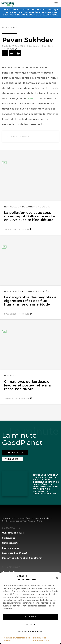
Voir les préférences (30, 632)
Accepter (31, 617)
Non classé (9, 27)
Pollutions (30, 207)
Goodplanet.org (15, 453)
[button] (57, 578)
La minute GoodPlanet (15, 553)
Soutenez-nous (11, 548)
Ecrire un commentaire (18, 137)
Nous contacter (11, 543)
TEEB (30, 98)
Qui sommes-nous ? (13, 533)
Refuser (31, 624)
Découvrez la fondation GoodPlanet (22, 558)
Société (45, 207)
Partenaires (9, 538)
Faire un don (13, 459)
